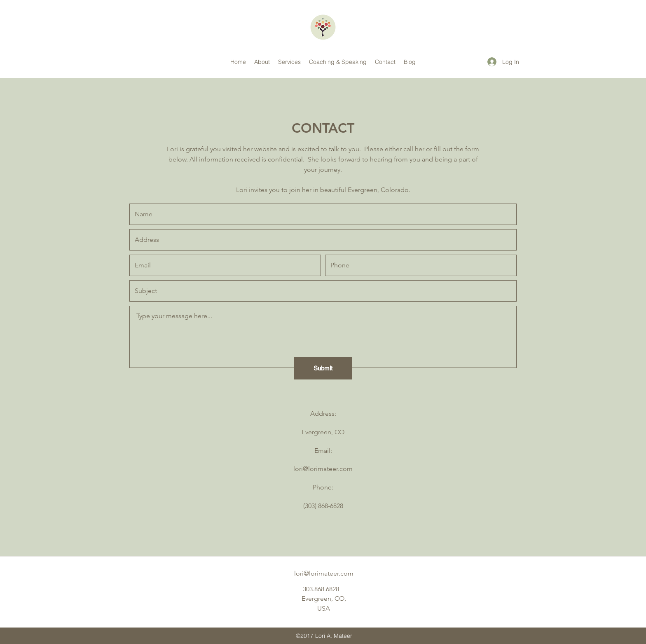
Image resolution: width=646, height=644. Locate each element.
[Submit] (323, 368)
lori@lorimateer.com (323, 469)
